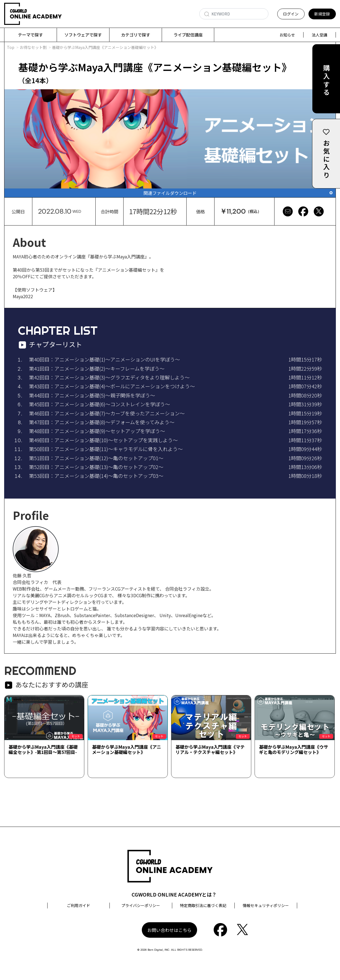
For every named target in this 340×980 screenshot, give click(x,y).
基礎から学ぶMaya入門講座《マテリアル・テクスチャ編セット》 (210, 750)
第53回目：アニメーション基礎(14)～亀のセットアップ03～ (96, 476)
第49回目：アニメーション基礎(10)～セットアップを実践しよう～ (103, 440)
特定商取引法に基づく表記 (203, 906)
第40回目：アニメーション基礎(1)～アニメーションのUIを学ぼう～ (104, 360)
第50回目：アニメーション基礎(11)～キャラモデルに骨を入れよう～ (106, 449)
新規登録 (322, 14)
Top (11, 48)
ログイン (291, 14)
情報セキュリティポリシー (266, 906)
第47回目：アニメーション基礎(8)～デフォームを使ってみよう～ (102, 422)
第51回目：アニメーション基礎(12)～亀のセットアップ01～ (96, 458)
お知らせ (287, 35)
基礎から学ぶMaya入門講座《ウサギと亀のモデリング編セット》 (294, 750)
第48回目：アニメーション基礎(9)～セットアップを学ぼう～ (97, 431)
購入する (326, 81)
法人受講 (320, 35)
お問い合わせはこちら (169, 930)
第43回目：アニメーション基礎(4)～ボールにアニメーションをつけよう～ (112, 386)
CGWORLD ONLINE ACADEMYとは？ (174, 895)
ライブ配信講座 (188, 35)
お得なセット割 (33, 48)
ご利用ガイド (79, 906)
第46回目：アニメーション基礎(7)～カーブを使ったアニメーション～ (107, 413)
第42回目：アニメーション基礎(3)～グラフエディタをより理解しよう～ (109, 378)
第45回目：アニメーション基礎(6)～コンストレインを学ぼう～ (100, 404)
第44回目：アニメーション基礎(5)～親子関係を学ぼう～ (92, 395)
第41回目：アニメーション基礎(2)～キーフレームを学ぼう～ (97, 369)
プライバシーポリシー (141, 906)
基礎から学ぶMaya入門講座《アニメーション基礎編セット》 (127, 750)
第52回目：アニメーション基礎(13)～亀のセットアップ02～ (96, 467)
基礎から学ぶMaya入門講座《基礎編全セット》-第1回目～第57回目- (43, 750)
